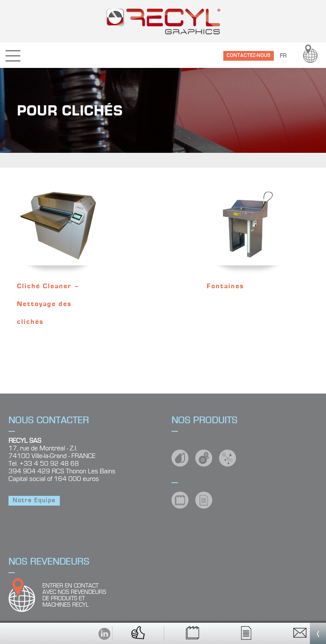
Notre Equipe (34, 501)
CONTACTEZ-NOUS (249, 55)
